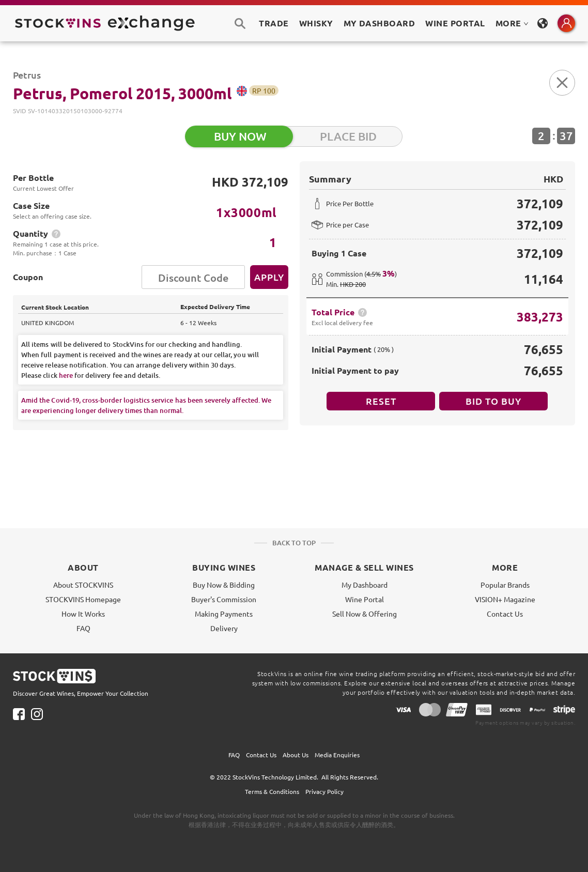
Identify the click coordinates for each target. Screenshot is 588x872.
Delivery (224, 628)
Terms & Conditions (272, 791)
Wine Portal (455, 23)
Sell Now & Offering (365, 614)
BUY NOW (240, 136)
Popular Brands (505, 585)
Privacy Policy (324, 791)
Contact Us (505, 614)
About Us (296, 755)
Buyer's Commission (224, 599)
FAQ (83, 628)
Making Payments (224, 614)
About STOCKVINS (83, 585)
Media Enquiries (337, 755)
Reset (381, 401)
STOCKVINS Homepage (83, 599)
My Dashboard (365, 585)
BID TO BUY (493, 401)
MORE (512, 23)
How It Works (83, 614)
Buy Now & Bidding (224, 585)
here (66, 375)
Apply (269, 277)
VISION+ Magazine (505, 599)
